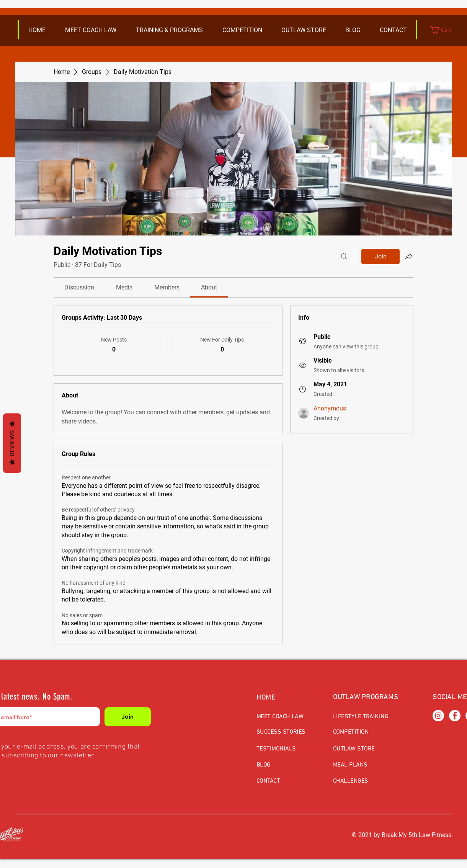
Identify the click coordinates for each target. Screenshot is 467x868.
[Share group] (409, 256)
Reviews (12, 443)
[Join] (128, 717)
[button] (303, 30)
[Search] (344, 257)
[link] (79, 287)
